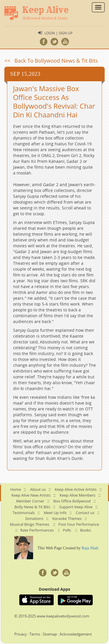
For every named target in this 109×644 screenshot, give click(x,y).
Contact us (85, 513)
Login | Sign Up (58, 33)
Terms (35, 634)
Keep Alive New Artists (31, 495)
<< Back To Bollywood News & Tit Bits (51, 61)
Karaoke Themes (67, 518)
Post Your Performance (78, 524)
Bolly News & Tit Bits (32, 507)
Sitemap (50, 634)
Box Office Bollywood (72, 501)
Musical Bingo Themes (30, 524)
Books (86, 530)
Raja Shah (90, 548)
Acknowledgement (76, 634)
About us (38, 489)
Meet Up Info (55, 513)
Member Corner (30, 501)
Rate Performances (37, 530)
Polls (67, 530)
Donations (34, 518)
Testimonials (24, 513)
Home (16, 489)
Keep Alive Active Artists (76, 489)
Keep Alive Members (78, 495)
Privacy (20, 634)
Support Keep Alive (76, 507)
